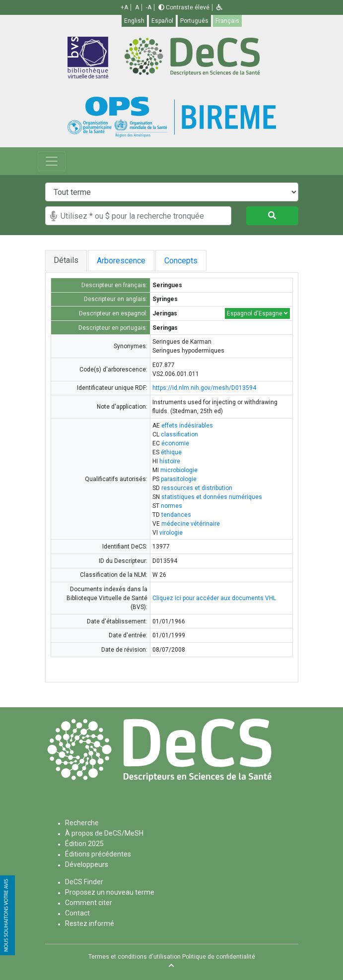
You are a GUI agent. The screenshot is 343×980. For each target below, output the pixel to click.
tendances (176, 515)
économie (175, 443)
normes (171, 506)
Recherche (82, 823)
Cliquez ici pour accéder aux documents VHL (214, 598)
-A (149, 7)
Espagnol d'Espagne (257, 313)
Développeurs (87, 864)
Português (194, 21)
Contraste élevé (184, 7)
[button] (219, 7)
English (134, 21)
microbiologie (179, 470)
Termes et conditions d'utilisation (135, 957)
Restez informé (90, 923)
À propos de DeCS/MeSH (104, 833)
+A (124, 7)
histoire (170, 461)
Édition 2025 (84, 844)
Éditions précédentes (98, 854)
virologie (171, 533)
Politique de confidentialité (219, 957)
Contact (77, 913)
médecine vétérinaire (191, 524)
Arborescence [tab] (121, 261)
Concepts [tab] (183, 261)
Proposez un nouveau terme (110, 892)
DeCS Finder (84, 882)
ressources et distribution (197, 488)
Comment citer (89, 903)
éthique (171, 452)
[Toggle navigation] (52, 161)
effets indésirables (187, 426)
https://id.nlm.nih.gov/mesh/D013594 (204, 388)
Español (162, 21)
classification (179, 434)
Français (227, 21)
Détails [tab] (66, 260)
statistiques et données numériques (212, 497)
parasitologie (179, 479)
